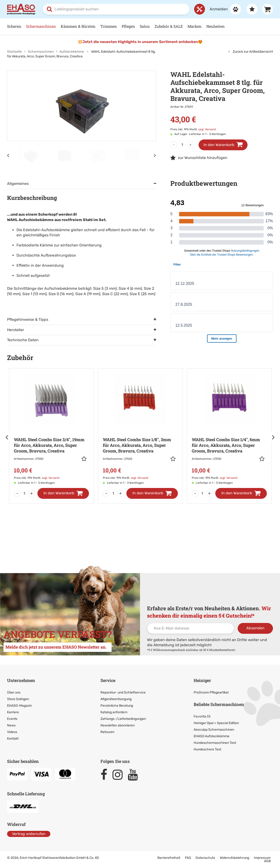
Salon (145, 26)
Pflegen (128, 26)
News (11, 725)
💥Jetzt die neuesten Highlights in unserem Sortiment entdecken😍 (140, 42)
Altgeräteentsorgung (116, 699)
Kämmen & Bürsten (78, 26)
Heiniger (202, 680)
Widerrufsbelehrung (234, 858)
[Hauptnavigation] (140, 26)
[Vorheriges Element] (8, 155)
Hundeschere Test (207, 749)
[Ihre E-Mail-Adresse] (191, 628)
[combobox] (116, 9)
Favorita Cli (202, 716)
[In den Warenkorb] (63, 493)
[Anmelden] (223, 9)
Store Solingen (18, 699)
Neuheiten (216, 26)
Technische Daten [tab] (23, 340)
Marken (195, 26)
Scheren (14, 26)
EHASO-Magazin (19, 706)
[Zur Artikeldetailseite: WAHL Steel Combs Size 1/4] (229, 429)
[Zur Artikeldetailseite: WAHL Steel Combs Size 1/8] (140, 429)
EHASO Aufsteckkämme (212, 736)
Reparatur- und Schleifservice (123, 692)
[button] (85, 459)
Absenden (255, 628)
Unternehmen (21, 680)
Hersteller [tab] (16, 330)
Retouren (107, 732)
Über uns (14, 692)
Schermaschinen (41, 26)
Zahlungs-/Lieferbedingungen (123, 719)
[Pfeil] (7, 437)
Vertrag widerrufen (29, 834)
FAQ (188, 858)
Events (12, 719)
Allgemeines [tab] (18, 184)
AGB (267, 861)
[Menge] (182, 145)
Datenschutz (205, 858)
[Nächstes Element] (155, 155)
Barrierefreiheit (169, 858)
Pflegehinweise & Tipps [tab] (28, 319)
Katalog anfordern (114, 712)
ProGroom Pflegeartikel (211, 692)
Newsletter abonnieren (118, 725)
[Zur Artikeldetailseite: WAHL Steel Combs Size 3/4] (51, 429)
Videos (12, 732)
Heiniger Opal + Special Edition (216, 723)
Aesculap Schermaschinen (214, 730)
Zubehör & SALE (169, 26)
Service (108, 680)
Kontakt (13, 739)
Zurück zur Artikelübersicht (251, 52)
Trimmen (109, 26)
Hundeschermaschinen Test (215, 743)
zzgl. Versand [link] (207, 129)
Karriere (13, 712)
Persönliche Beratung (117, 706)
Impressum (262, 858)
